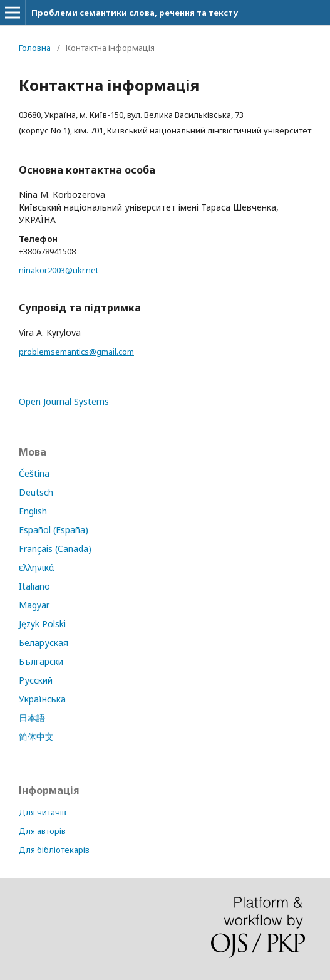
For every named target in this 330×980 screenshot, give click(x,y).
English (33, 511)
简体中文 (36, 737)
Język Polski (42, 624)
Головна (35, 48)
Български (41, 661)
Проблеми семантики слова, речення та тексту (135, 13)
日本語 (32, 718)
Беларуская (44, 643)
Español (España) (54, 530)
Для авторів (42, 831)
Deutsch (36, 492)
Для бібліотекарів (54, 850)
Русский (36, 680)
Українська (42, 699)
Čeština (34, 473)
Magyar (34, 605)
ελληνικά (36, 567)
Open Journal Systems (64, 401)
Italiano (34, 586)
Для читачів (43, 812)
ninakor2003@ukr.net (59, 270)
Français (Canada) (55, 549)
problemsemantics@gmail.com (76, 352)
